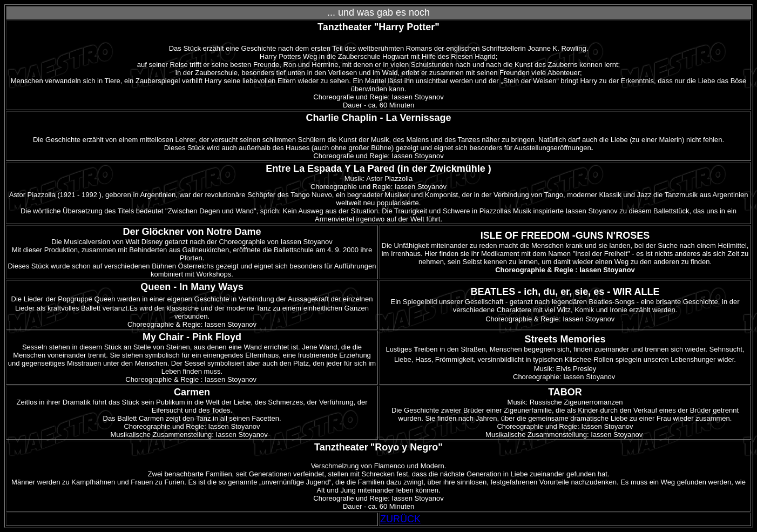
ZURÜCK (400, 519)
